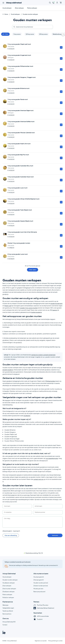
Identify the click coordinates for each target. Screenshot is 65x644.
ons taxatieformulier (52, 458)
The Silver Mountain (41, 605)
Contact (5, 625)
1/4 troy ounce (43, 34)
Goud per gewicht (39, 577)
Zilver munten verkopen (9, 589)
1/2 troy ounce (30, 34)
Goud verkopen (7, 8)
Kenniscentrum (7, 614)
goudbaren (27, 416)
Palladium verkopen (8, 597)
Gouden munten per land (41, 583)
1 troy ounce (17, 34)
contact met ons (39, 479)
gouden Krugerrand (56, 304)
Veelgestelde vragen (8, 608)
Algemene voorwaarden (41, 641)
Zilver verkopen (19, 8)
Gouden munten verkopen (30, 14)
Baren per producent (39, 592)
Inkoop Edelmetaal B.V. (9, 622)
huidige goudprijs (36, 312)
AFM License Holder (41, 616)
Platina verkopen (32, 8)
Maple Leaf (8, 306)
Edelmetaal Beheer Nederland (44, 608)
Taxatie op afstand (8, 611)
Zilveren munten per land (41, 586)
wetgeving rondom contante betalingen (43, 355)
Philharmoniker (51, 381)
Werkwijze (5, 605)
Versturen (55, 535)
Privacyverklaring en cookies (55, 641)
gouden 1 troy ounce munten (29, 308)
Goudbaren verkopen (9, 583)
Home (5, 14)
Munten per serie (38, 589)
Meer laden (33, 270)
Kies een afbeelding (11, 535)
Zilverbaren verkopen (9, 592)
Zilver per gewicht (39, 580)
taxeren (55, 310)
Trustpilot (38, 619)
